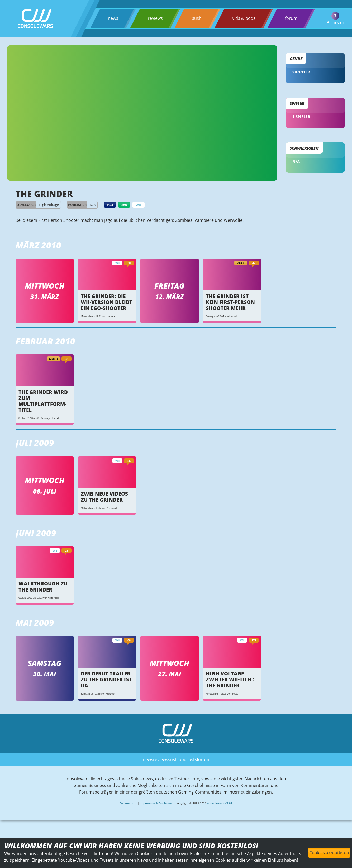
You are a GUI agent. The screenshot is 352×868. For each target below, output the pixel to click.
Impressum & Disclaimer (156, 810)
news (113, 18)
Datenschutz (128, 810)
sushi (197, 18)
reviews (155, 18)
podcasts (188, 766)
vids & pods (244, 18)
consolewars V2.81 (220, 810)
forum (291, 18)
